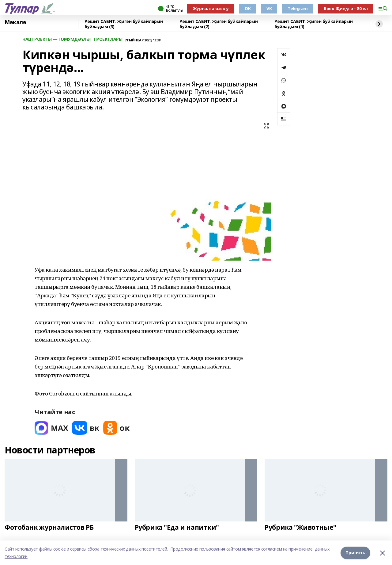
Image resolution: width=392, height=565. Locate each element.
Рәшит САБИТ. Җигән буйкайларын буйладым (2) (219, 24)
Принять (355, 553)
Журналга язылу (211, 8)
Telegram (298, 8)
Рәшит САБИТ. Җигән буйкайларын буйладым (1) (313, 24)
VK (269, 8)
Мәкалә (15, 22)
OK (248, 8)
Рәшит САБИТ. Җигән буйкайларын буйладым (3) (124, 24)
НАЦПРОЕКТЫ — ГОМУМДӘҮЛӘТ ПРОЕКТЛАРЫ (72, 39)
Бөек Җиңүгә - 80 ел (346, 8)
